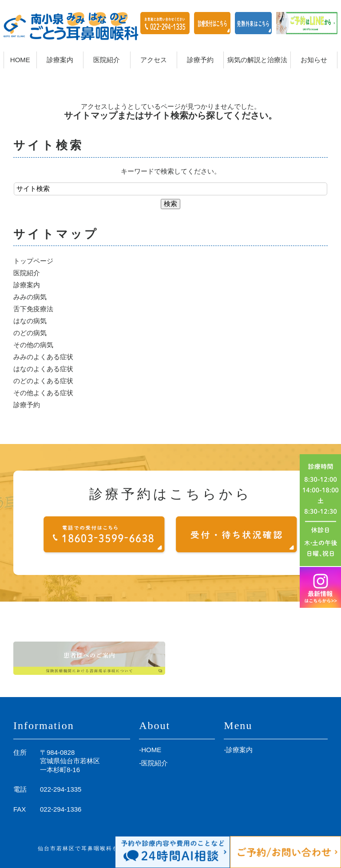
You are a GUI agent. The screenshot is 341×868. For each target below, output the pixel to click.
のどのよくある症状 (43, 381)
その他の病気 (33, 345)
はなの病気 (30, 321)
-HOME (150, 750)
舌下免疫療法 (33, 309)
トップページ (33, 261)
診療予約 (27, 405)
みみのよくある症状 (43, 357)
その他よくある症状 (43, 393)
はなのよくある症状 (43, 369)
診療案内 (27, 285)
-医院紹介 (153, 763)
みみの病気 (30, 297)
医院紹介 (27, 273)
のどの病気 (30, 333)
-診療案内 (238, 750)
